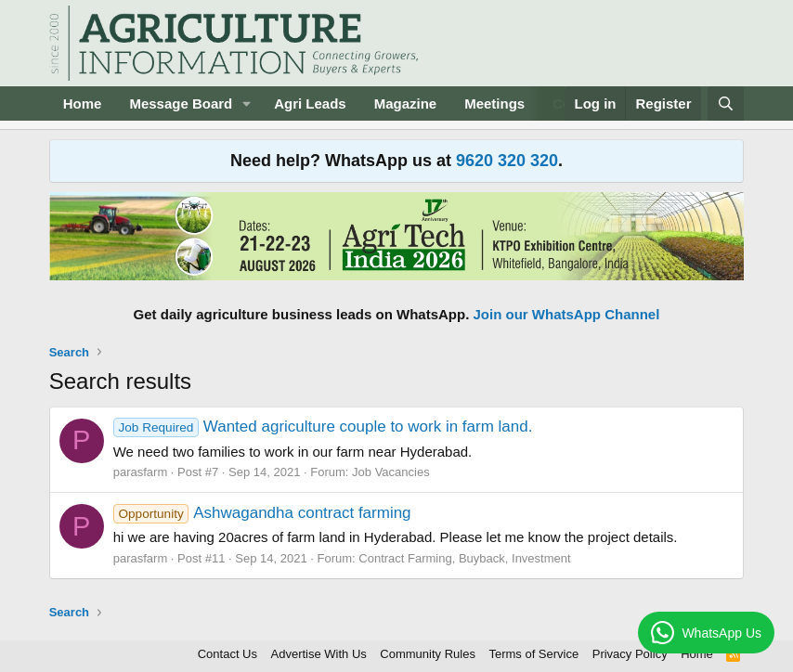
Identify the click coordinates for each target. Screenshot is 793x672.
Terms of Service (533, 654)
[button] (247, 103)
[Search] (726, 103)
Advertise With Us (319, 654)
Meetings (494, 103)
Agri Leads (310, 103)
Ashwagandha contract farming (262, 513)
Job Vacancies (391, 472)
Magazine (406, 103)
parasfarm (141, 472)
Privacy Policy (630, 654)
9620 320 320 (507, 161)
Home (83, 103)
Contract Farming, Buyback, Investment (464, 558)
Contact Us (227, 654)
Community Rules (428, 654)
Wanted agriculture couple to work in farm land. (323, 426)
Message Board (181, 103)
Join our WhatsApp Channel (567, 314)
